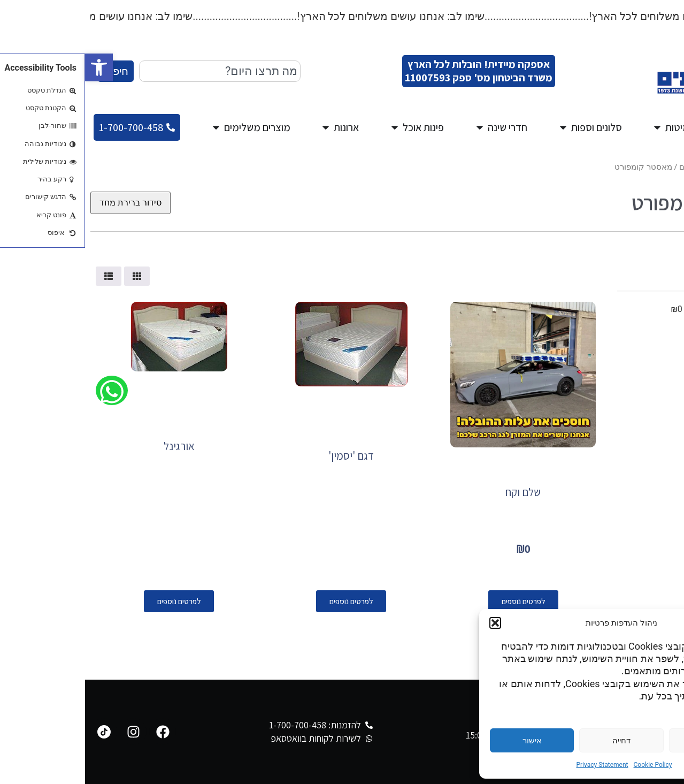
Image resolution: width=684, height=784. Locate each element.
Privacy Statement (517, 765)
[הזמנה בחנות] (45, 203)
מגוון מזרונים (615, 167)
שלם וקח (438, 492)
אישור (447, 741)
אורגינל (94, 446)
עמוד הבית (661, 167)
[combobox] (135, 71)
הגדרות (626, 741)
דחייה (536, 741)
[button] (14, 67)
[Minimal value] (603, 291)
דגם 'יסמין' (266, 456)
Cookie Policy (568, 765)
